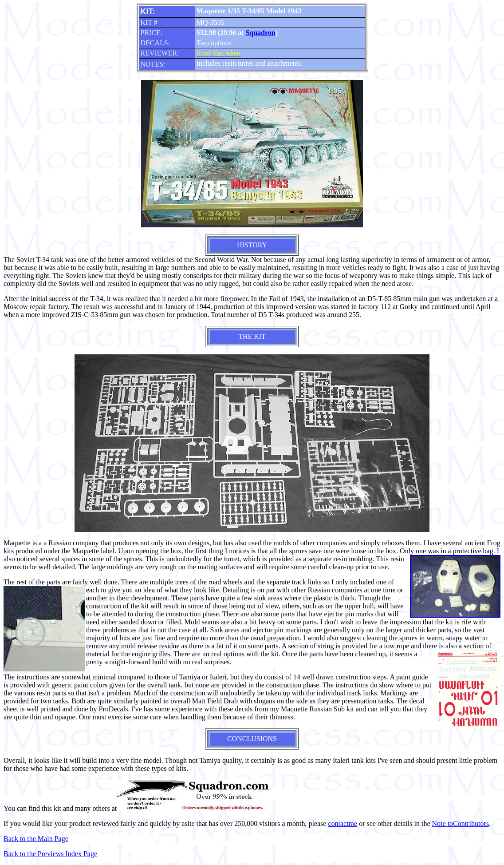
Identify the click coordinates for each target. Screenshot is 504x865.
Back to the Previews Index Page (50, 854)
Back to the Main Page (36, 839)
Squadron (260, 33)
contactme (343, 823)
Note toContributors (461, 823)
